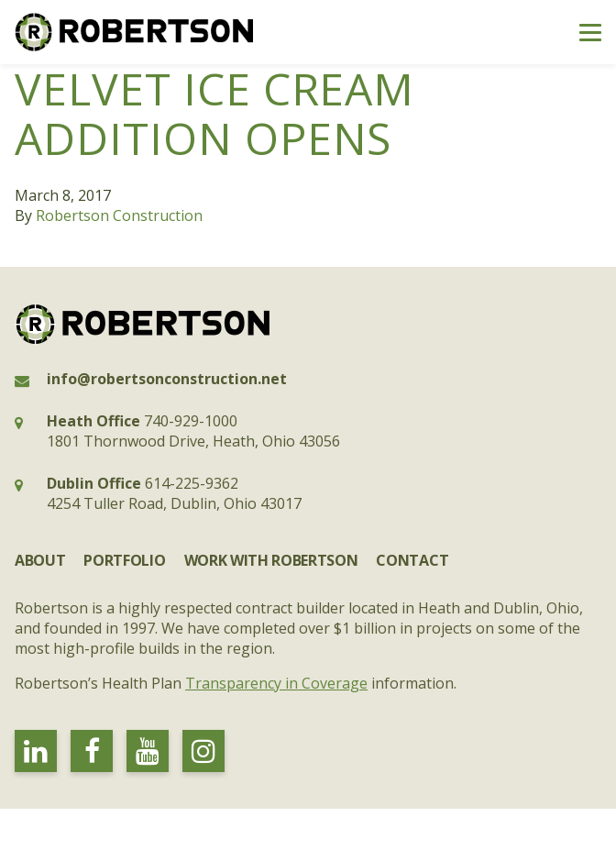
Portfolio (124, 560)
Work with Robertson (271, 560)
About (40, 560)
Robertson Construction (119, 215)
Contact (412, 560)
